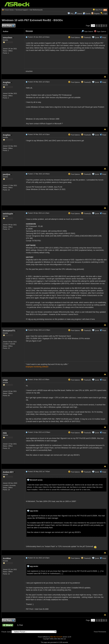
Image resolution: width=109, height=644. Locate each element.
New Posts (99, 10)
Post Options (74, 37)
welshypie (9, 214)
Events (87, 13)
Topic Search (87, 31)
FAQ (72, 13)
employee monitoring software (37, 367)
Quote (97, 37)
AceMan (8, 558)
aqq (6, 433)
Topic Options (100, 31)
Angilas (7, 82)
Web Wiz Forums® (56, 637)
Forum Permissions (101, 632)
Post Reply (8, 26)
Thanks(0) (86, 37)
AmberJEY (9, 472)
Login (105, 13)
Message (29, 31)
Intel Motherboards (36, 10)
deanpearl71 (10, 331)
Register (97, 13)
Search (80, 13)
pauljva (7, 174)
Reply (104, 37)
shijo (6, 380)
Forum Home (9, 10)
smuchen (8, 37)
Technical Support (22, 10)
